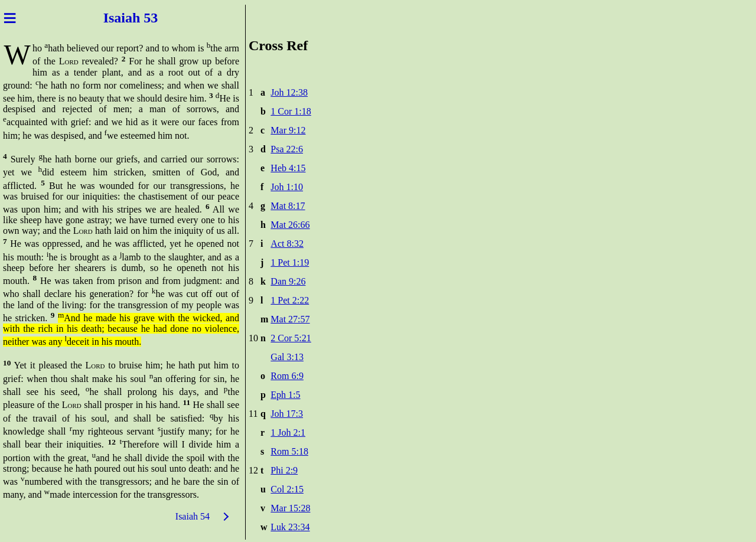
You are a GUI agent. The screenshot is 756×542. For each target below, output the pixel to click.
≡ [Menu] (10, 18)
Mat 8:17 (288, 206)
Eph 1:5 (285, 395)
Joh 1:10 (287, 187)
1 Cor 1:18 (291, 111)
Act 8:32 (287, 244)
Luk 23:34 (290, 527)
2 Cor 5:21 (291, 338)
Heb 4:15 (288, 168)
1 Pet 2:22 (290, 300)
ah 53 (143, 18)
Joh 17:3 (287, 414)
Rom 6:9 (287, 376)
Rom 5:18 (289, 451)
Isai (113, 18)
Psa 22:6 (287, 149)
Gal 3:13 (287, 357)
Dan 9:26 (288, 281)
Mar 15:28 (290, 508)
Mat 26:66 (290, 225)
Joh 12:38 (289, 92)
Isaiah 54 (193, 516)
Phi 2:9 (284, 470)
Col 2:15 (287, 489)
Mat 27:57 (290, 319)
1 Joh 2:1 (288, 432)
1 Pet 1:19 (290, 262)
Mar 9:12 (288, 130)
